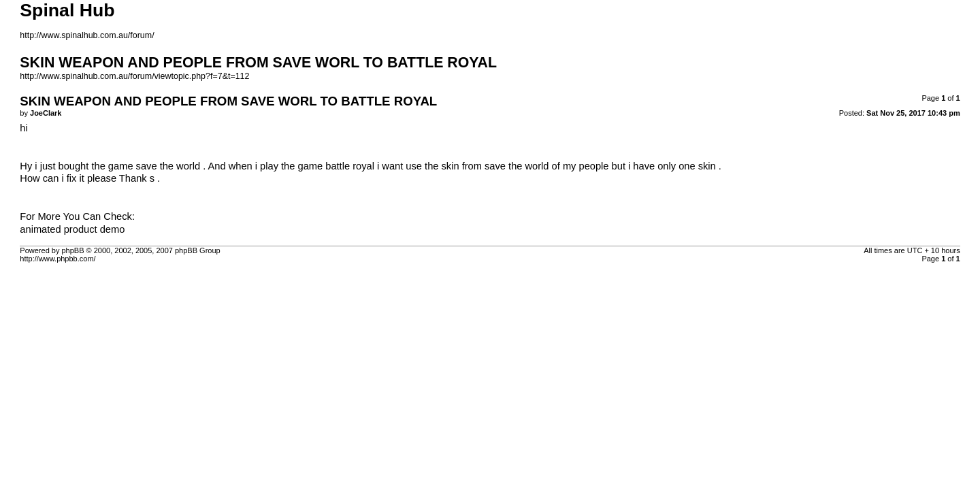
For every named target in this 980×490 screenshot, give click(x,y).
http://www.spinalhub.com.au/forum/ (87, 35)
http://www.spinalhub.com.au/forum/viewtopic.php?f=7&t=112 (134, 76)
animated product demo (72, 229)
